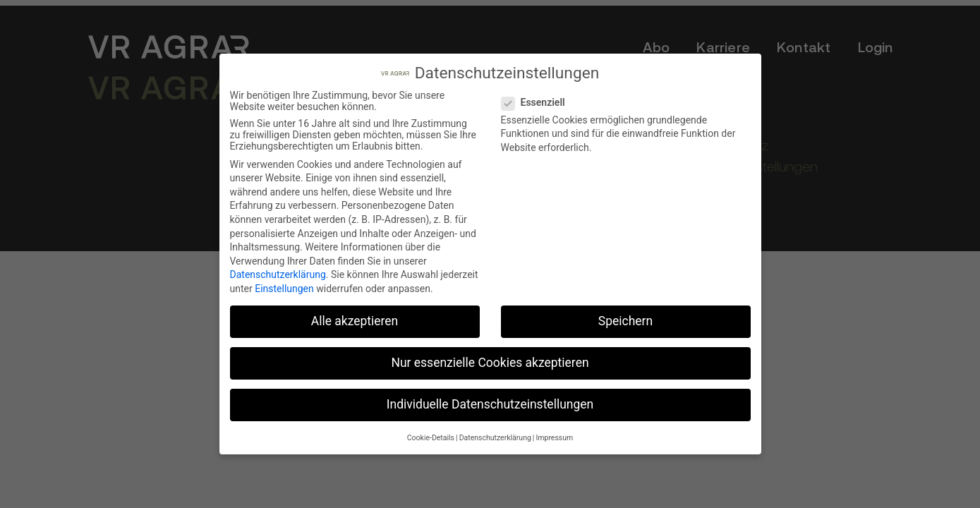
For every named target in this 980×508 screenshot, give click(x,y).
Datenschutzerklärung (278, 274)
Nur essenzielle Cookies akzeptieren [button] (490, 362)
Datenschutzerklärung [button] (495, 437)
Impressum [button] (554, 437)
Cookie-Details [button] (431, 437)
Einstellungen (284, 288)
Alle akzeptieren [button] (355, 320)
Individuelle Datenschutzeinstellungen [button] (490, 404)
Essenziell (538, 102)
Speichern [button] (625, 320)
